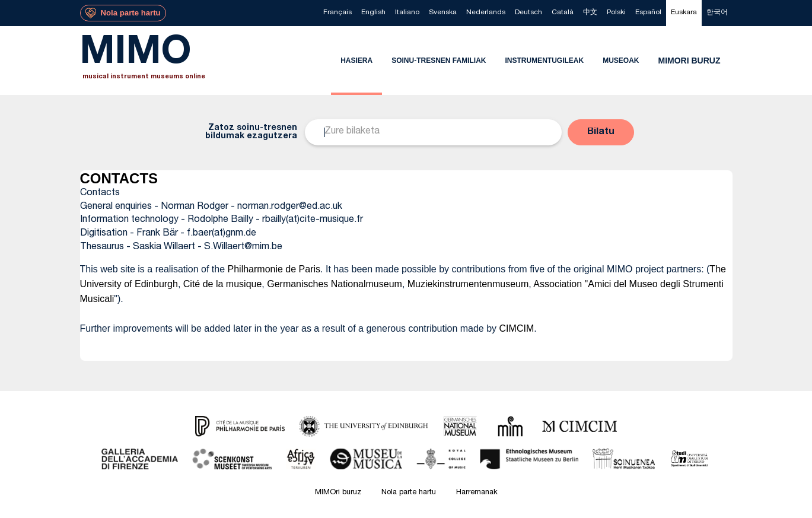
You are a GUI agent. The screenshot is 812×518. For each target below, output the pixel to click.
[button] (601, 132)
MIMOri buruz (338, 493)
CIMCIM (517, 328)
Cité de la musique (223, 284)
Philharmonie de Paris (274, 269)
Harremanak (477, 493)
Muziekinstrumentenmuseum (468, 284)
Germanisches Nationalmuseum (335, 284)
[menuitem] (337, 13)
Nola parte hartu (409, 493)
